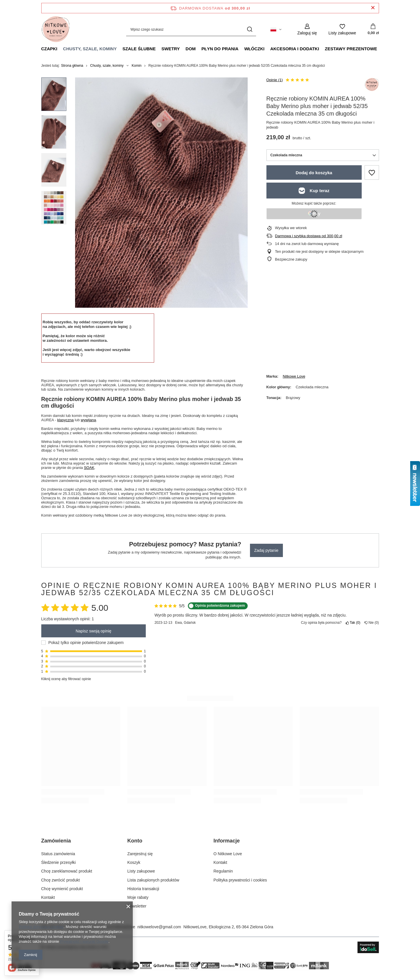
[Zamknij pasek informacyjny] (373, 8)
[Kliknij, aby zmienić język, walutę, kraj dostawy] (276, 29)
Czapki (49, 49)
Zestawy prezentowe (351, 49)
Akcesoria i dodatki (295, 49)
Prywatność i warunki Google (84, 941)
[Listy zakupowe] (342, 29)
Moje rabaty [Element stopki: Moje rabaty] (138, 897)
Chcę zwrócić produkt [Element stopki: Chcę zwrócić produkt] (61, 880)
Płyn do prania (220, 49)
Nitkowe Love (294, 376)
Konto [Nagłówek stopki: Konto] (135, 841)
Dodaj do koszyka (314, 173)
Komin (137, 66)
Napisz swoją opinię (94, 631)
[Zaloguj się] (307, 29)
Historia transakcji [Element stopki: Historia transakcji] (143, 889)
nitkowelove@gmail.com (159, 927)
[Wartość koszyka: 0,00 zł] (373, 29)
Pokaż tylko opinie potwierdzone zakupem (86, 643)
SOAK (89, 468)
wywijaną (88, 420)
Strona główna (72, 66)
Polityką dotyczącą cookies (41, 927)
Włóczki (254, 49)
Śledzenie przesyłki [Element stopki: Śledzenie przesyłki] (59, 862)
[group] (161, 193)
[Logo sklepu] (56, 29)
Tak (353, 623)
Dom (191, 49)
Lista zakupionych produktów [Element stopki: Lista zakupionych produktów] (153, 880)
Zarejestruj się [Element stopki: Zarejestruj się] (140, 854)
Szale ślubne (139, 49)
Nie (372, 623)
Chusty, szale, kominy (90, 49)
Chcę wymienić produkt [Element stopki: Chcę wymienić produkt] (62, 889)
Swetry (171, 49)
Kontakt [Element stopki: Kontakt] (48, 897)
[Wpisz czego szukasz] (191, 29)
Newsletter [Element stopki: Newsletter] (137, 906)
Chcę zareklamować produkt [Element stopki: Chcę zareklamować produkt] (67, 871)
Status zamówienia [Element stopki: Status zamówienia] (58, 854)
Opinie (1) (275, 80)
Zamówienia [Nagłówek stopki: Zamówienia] (56, 841)
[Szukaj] (250, 29)
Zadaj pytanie (266, 550)
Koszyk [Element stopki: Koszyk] (134, 862)
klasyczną (65, 420)
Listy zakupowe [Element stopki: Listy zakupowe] (141, 871)
